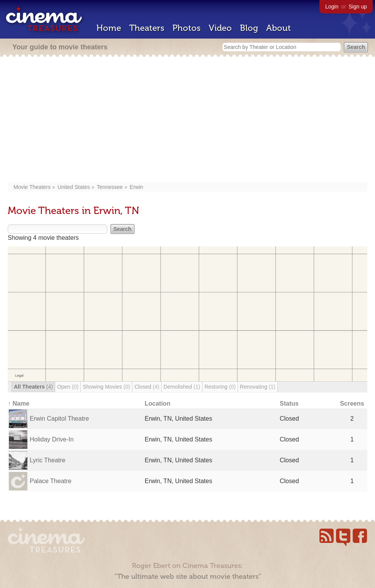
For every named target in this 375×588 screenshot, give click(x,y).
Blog (249, 28)
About (279, 28)
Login (332, 7)
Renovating (258, 387)
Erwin (136, 187)
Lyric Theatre (47, 460)
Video (220, 28)
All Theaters (33, 387)
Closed (147, 387)
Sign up (358, 7)
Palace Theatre (51, 481)
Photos (187, 28)
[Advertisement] (187, 120)
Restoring (220, 387)
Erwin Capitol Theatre (59, 419)
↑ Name (19, 404)
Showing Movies (106, 387)
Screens (352, 404)
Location (158, 404)
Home (109, 28)
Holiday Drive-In (52, 439)
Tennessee (110, 187)
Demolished (182, 387)
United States (74, 187)
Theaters (147, 28)
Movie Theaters (32, 187)
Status (289, 404)
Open (68, 387)
